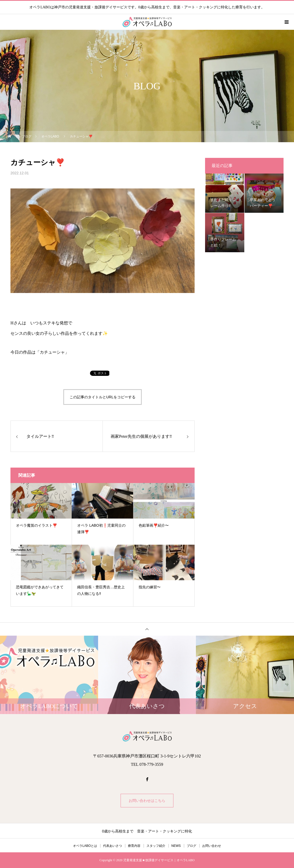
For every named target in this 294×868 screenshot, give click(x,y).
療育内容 (134, 846)
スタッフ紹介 (156, 846)
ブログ (191, 846)
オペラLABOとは (85, 846)
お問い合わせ (212, 846)
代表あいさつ (112, 846)
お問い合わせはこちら (147, 801)
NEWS (176, 846)
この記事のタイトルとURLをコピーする (103, 397)
